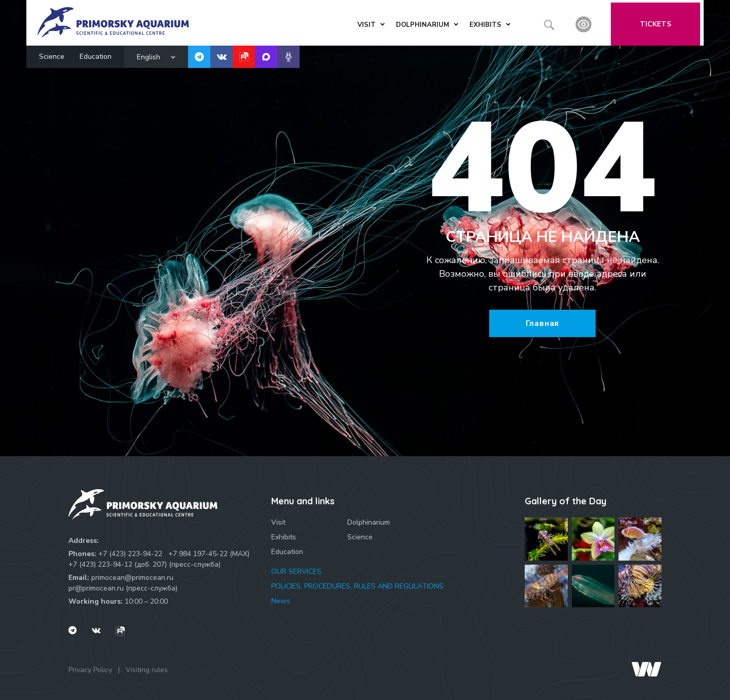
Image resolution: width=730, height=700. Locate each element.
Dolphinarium (369, 522)
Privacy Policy (90, 670)
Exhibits (284, 537)
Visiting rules (147, 670)
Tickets (660, 22)
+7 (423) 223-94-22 (130, 554)
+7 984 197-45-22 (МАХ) (209, 554)
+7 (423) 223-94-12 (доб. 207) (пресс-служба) (144, 564)
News (281, 601)
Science (52, 54)
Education (96, 54)
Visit (278, 522)
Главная (543, 323)
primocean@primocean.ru (132, 578)
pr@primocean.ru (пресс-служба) (123, 588)
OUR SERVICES (296, 572)
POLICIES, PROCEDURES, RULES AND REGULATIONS (357, 586)
